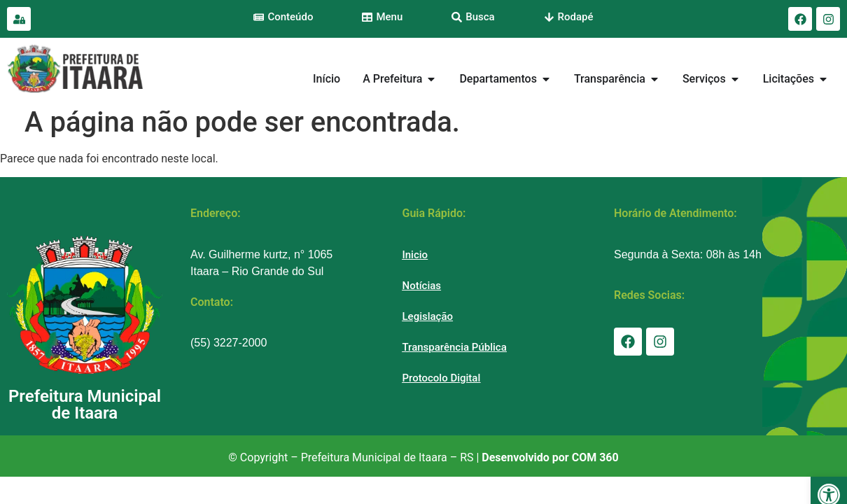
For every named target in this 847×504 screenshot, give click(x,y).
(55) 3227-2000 (229, 343)
